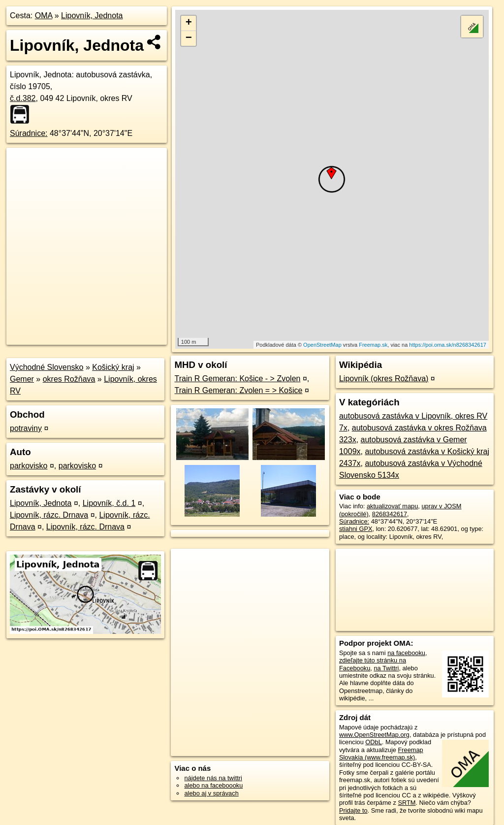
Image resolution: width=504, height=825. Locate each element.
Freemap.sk (373, 345)
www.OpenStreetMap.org (374, 735)
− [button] (189, 38)
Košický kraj (113, 367)
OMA (44, 16)
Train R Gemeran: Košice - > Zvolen (237, 379)
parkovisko (29, 466)
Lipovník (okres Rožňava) (384, 379)
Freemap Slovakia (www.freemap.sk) (381, 754)
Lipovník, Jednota (92, 16)
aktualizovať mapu (392, 506)
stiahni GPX (356, 529)
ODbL (373, 742)
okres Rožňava (69, 379)
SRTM (407, 803)
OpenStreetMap (322, 345)
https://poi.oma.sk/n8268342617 (448, 345)
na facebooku (406, 653)
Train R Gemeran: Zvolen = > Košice (238, 390)
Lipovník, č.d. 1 (109, 503)
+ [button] (189, 23)
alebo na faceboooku (213, 785)
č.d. (23, 98)
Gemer (22, 379)
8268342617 (390, 514)
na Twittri (386, 668)
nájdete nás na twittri (213, 778)
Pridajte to (353, 810)
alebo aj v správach (211, 793)
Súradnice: (29, 133)
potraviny (26, 428)
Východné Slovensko (47, 367)
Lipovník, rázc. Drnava (49, 515)
